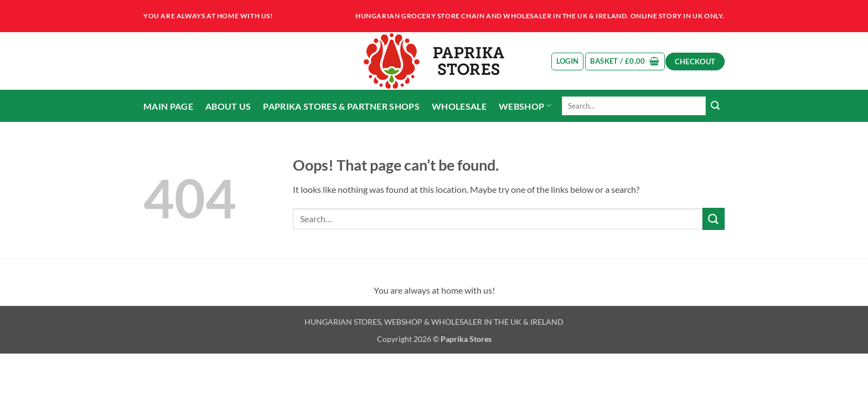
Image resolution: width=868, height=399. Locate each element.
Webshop (525, 106)
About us (228, 106)
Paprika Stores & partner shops (341, 106)
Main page (168, 106)
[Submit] (715, 106)
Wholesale (459, 106)
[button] (568, 62)
